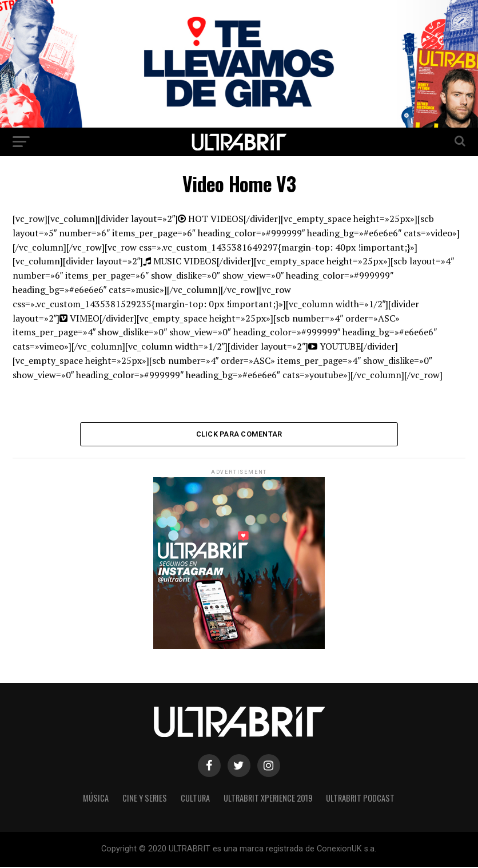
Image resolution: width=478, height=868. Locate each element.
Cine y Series (145, 799)
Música (96, 799)
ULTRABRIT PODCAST (360, 799)
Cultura (195, 799)
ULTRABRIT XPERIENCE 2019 (268, 799)
